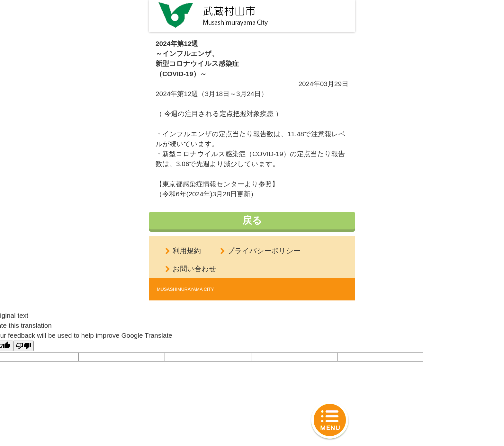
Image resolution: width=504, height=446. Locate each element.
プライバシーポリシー (264, 251)
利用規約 (187, 251)
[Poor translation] (23, 346)
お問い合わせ (194, 269)
